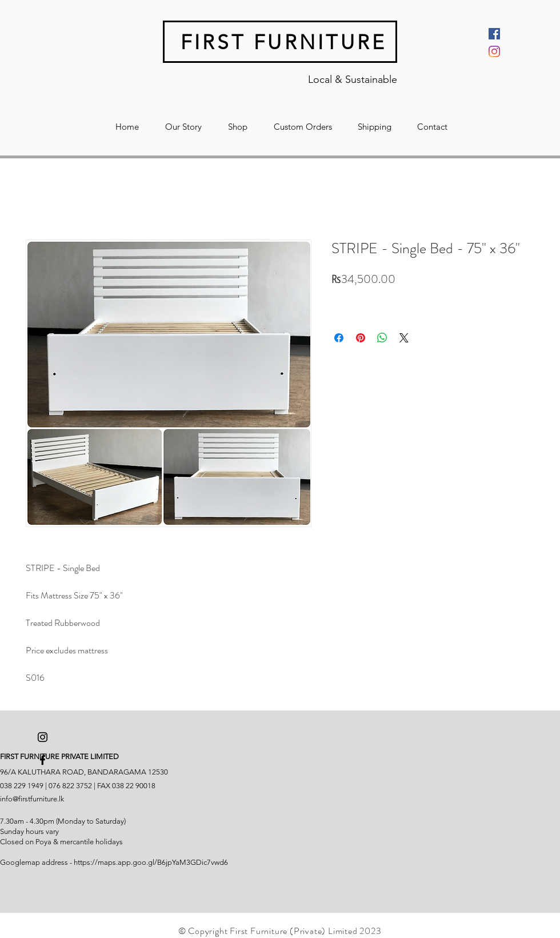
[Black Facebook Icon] (43, 760)
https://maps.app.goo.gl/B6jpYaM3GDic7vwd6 (151, 862)
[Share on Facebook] (339, 338)
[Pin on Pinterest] (361, 338)
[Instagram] (494, 51)
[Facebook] (494, 34)
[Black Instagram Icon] (43, 737)
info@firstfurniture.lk (32, 799)
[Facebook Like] (25, 907)
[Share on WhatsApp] (382, 338)
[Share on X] (404, 338)
